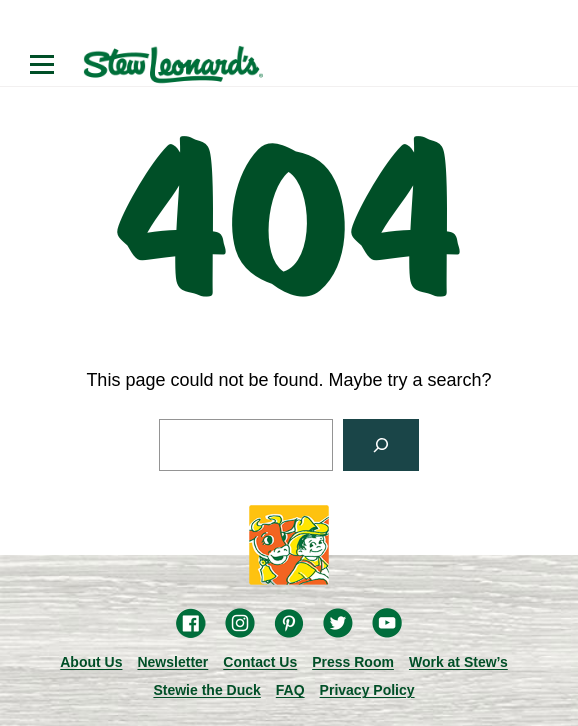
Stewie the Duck (206, 690)
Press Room (353, 662)
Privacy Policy (367, 690)
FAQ (290, 690)
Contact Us (260, 662)
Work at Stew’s (458, 662)
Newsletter (172, 662)
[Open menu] (42, 65)
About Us (91, 662)
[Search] (381, 445)
